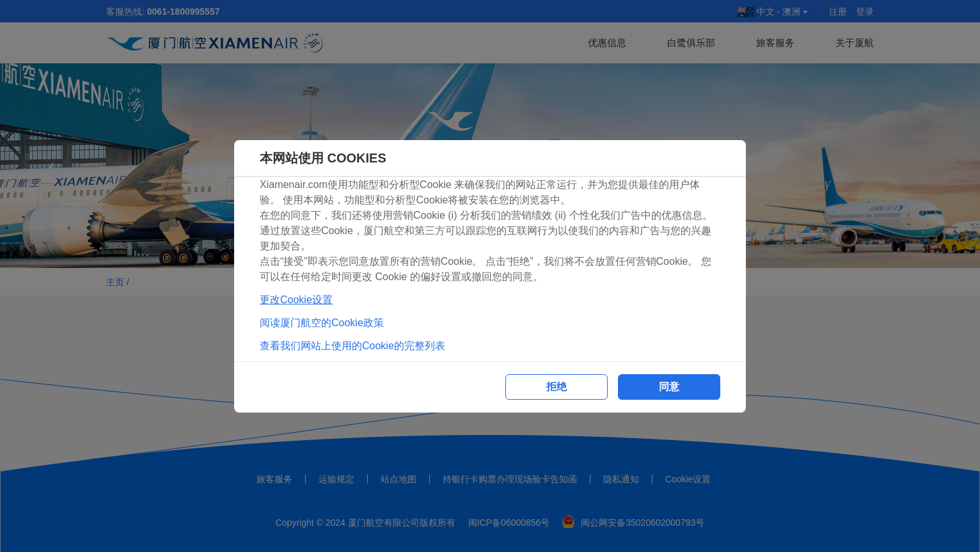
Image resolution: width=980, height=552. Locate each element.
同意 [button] (669, 387)
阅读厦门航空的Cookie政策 (322, 323)
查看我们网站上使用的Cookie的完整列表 (352, 346)
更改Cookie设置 (296, 300)
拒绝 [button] (557, 387)
